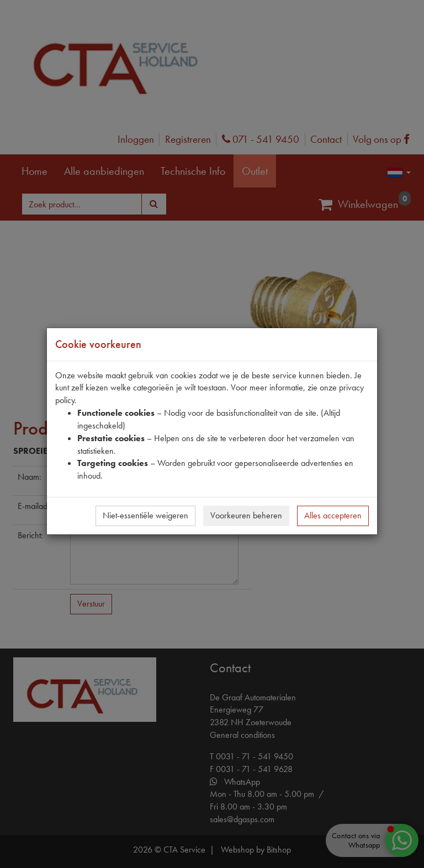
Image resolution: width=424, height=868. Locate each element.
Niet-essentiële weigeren (145, 515)
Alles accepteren (333, 515)
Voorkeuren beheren (246, 515)
